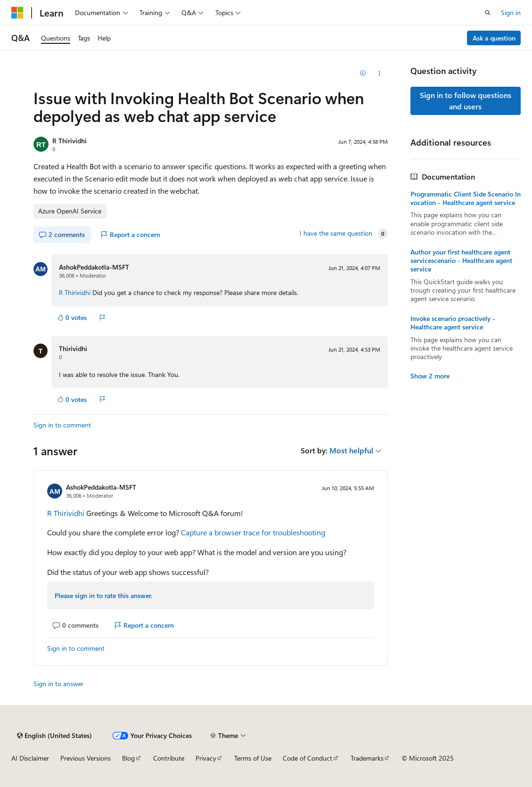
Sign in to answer (58, 684)
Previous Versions (86, 758)
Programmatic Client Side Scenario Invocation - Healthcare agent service (466, 198)
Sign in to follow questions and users (466, 101)
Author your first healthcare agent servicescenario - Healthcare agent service (461, 261)
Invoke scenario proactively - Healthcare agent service (453, 323)
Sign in (511, 12)
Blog (128, 758)
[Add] (363, 74)
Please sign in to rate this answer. (103, 595)
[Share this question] (380, 74)
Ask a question (494, 38)
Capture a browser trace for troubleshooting (253, 532)
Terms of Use (253, 758)
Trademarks (367, 758)
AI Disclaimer (30, 758)
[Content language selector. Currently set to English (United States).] (54, 736)
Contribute (169, 758)
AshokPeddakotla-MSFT (94, 267)
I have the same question (336, 233)
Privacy (206, 758)
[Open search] (488, 13)
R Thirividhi (70, 141)
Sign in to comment (62, 425)
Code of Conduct (307, 758)
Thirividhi (73, 348)
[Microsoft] (17, 13)
